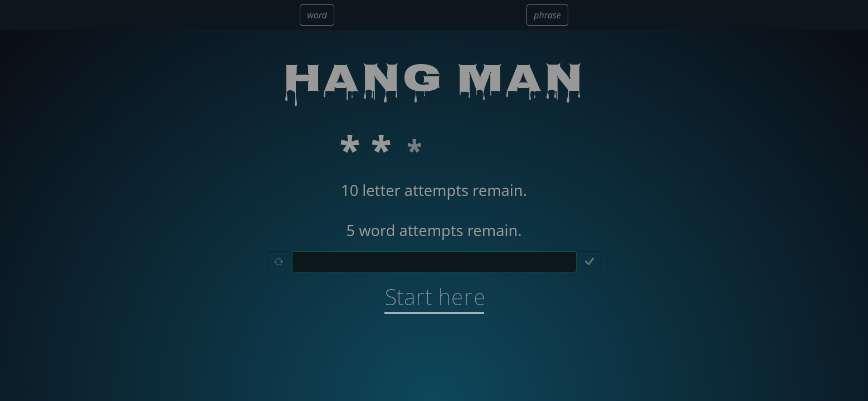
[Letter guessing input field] (434, 262)
